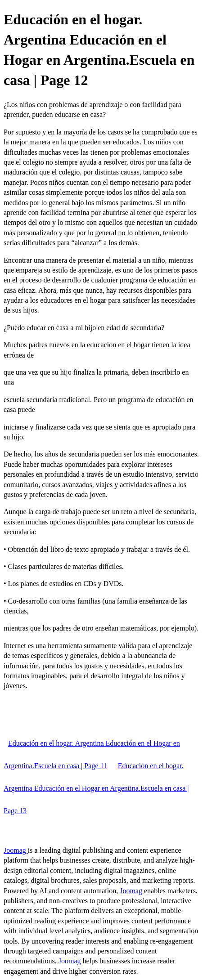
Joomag (16, 850)
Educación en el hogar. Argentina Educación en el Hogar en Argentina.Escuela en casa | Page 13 (96, 788)
